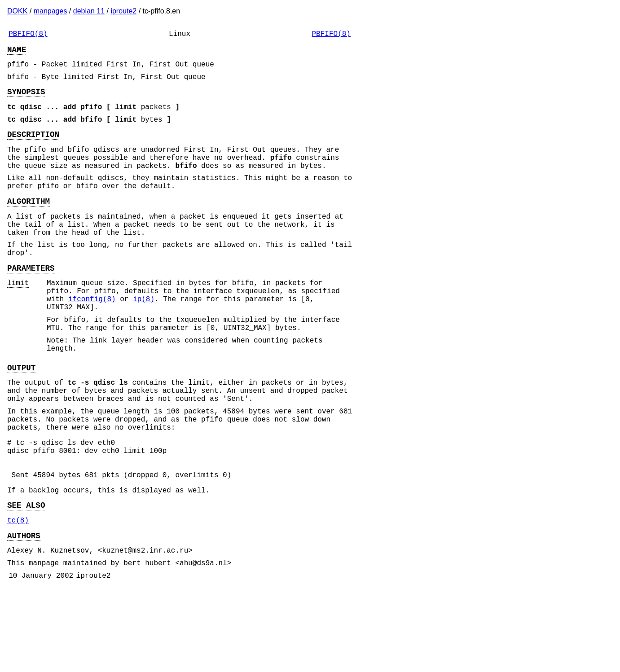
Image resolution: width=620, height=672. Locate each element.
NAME (17, 53)
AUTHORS (24, 614)
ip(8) (144, 340)
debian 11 (89, 11)
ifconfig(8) (92, 340)
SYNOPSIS (26, 100)
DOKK (17, 11)
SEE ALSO (26, 580)
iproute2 (123, 11)
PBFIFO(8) (28, 35)
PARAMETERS (31, 303)
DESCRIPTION (33, 148)
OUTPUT (21, 419)
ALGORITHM (29, 226)
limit (18, 320)
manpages (51, 11)
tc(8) (18, 597)
